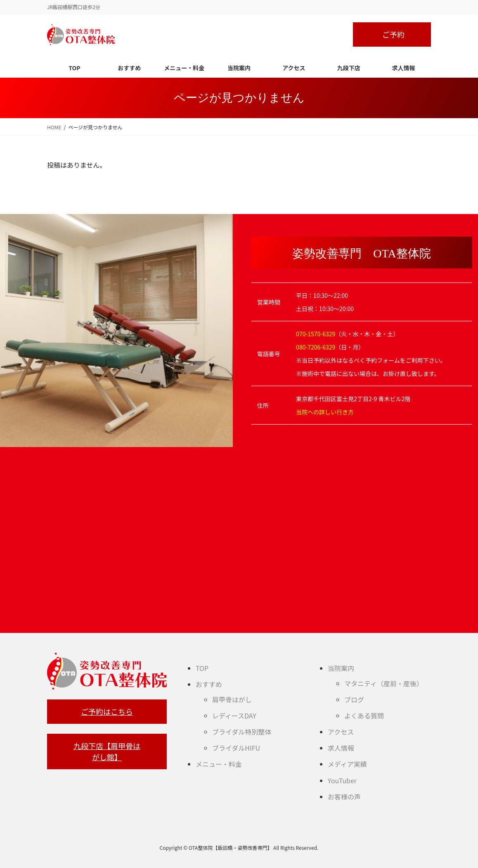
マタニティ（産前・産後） (384, 683)
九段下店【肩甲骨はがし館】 (107, 751)
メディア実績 (347, 764)
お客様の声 (344, 797)
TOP (202, 668)
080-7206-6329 (316, 347)
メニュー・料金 (219, 764)
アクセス (341, 732)
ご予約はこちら (107, 711)
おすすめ (209, 684)
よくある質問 (364, 716)
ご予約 (393, 34)
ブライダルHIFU (236, 748)
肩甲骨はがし (232, 699)
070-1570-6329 (316, 333)
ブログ (354, 699)
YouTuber (342, 780)
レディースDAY (234, 716)
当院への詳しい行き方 (325, 411)
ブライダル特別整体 (242, 732)
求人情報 (341, 748)
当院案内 (341, 668)
